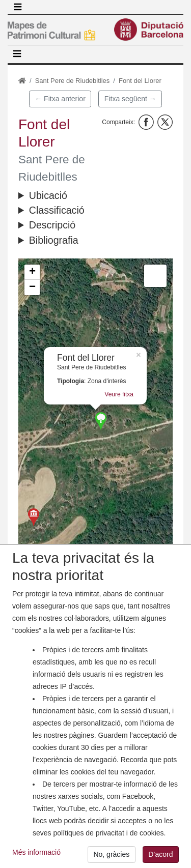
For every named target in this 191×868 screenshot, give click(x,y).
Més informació (36, 852)
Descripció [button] (52, 225)
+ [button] (32, 272)
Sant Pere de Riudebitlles (73, 81)
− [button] (32, 287)
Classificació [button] (57, 210)
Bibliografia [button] (54, 240)
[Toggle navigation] (17, 7)
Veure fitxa (119, 394)
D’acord (160, 854)
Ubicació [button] (48, 195)
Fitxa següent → (130, 99)
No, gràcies (111, 854)
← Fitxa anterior (60, 99)
